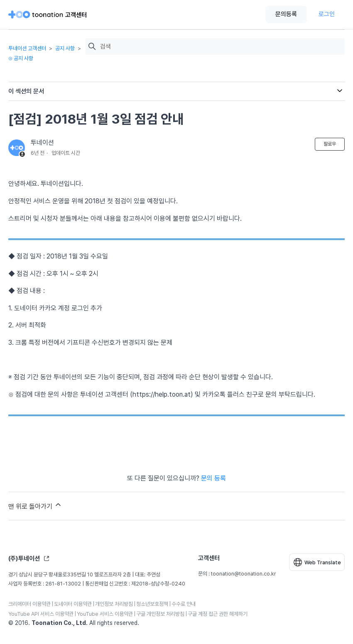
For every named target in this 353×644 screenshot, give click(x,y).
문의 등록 (213, 478)
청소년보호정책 (152, 604)
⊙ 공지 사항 (21, 58)
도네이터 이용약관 (73, 604)
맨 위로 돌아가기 (35, 505)
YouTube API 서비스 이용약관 (41, 614)
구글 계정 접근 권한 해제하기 (218, 614)
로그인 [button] (327, 14)
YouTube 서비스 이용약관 (105, 614)
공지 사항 (65, 48)
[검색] (220, 47)
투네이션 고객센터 (27, 48)
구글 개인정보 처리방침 (160, 614)
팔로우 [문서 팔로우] (330, 144)
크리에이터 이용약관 (29, 604)
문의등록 (286, 14)
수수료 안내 (184, 604)
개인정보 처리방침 (114, 604)
